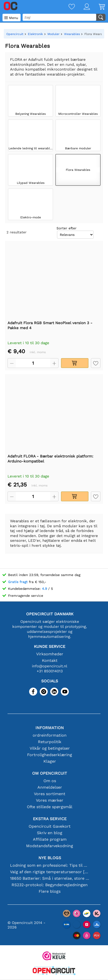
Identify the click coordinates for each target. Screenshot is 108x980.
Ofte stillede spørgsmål (50, 807)
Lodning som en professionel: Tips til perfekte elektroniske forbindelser (50, 865)
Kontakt (50, 660)
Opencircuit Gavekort (50, 826)
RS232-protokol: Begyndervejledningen (50, 885)
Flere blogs (50, 891)
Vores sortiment (50, 794)
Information (50, 728)
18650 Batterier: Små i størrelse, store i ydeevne (50, 878)
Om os (50, 781)
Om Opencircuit (50, 773)
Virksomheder (50, 654)
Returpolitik (50, 742)
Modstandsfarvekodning (50, 846)
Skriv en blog (50, 833)
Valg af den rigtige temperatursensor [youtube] (50, 872)
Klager (50, 761)
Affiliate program (50, 839)
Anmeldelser (50, 787)
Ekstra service (50, 819)
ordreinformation (50, 735)
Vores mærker (50, 800)
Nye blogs (50, 858)
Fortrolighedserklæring (50, 755)
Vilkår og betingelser (50, 748)
